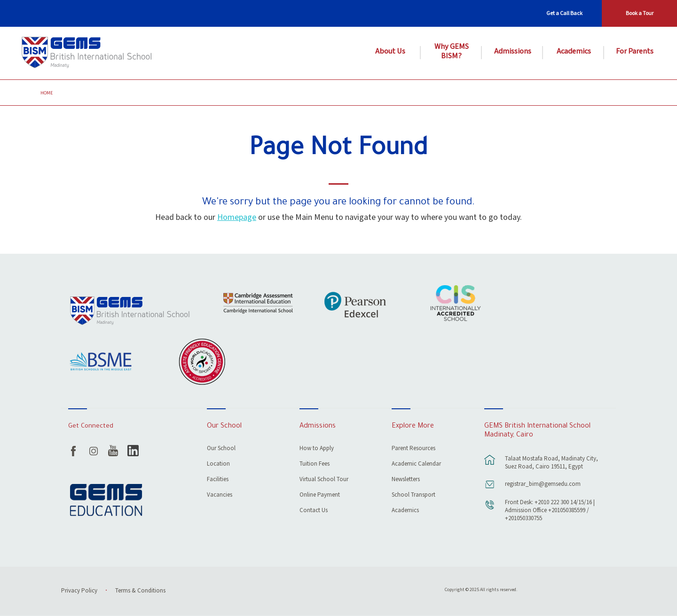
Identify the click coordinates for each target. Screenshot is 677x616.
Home (47, 93)
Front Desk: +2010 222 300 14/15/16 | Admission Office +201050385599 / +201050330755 (550, 511)
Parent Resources (413, 449)
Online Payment (320, 495)
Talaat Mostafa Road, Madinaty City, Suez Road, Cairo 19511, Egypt (551, 463)
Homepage (237, 217)
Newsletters (406, 480)
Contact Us (314, 511)
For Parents (635, 52)
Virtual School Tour (324, 480)
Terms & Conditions (140, 591)
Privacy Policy (79, 591)
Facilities (218, 480)
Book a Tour (640, 13)
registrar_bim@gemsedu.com (543, 484)
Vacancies (220, 495)
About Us (390, 52)
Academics (574, 52)
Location (218, 464)
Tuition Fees (315, 464)
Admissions (513, 52)
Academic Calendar (416, 464)
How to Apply (317, 449)
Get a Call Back (564, 13)
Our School (221, 449)
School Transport (413, 495)
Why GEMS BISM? (452, 52)
